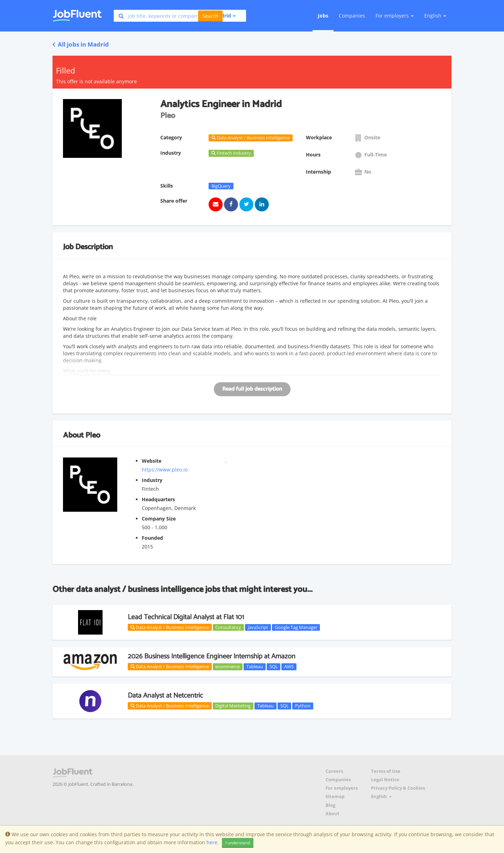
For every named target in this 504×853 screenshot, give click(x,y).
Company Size (159, 519)
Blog (330, 805)
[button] (222, 16)
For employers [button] (395, 16)
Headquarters (158, 499)
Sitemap (335, 796)
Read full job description (252, 389)
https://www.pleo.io (165, 470)
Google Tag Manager (296, 627)
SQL (274, 666)
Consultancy (228, 627)
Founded (152, 538)
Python (303, 706)
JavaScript (258, 627)
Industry (152, 480)
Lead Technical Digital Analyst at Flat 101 (186, 617)
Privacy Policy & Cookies (398, 788)
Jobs (323, 16)
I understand (238, 843)
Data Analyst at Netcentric (165, 696)
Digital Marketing (233, 706)
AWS (289, 666)
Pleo (93, 435)
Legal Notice (385, 780)
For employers (342, 788)
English (435, 16)
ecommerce (227, 666)
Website (152, 461)
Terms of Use (386, 771)
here (212, 842)
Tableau (255, 666)
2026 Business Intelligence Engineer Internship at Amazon (212, 656)
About (332, 814)
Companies (352, 16)
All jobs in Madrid (81, 44)
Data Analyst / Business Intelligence (170, 627)
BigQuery (221, 186)
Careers (334, 771)
